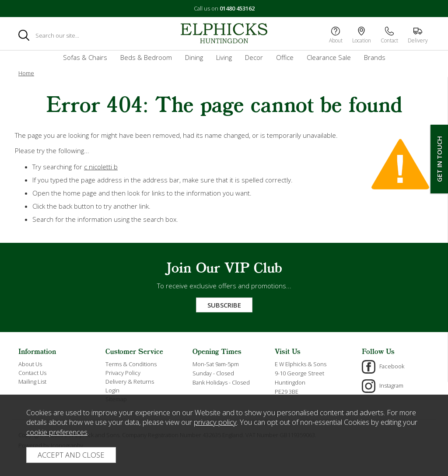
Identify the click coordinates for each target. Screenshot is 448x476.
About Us (30, 364)
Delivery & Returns (130, 381)
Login (112, 390)
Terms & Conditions (131, 364)
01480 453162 (237, 8)
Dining (194, 57)
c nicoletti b (101, 167)
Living (224, 57)
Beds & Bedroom (146, 57)
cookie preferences (57, 432)
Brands (375, 57)
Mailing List (32, 381)
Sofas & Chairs (85, 57)
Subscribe (224, 305)
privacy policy (215, 422)
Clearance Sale (329, 57)
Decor (254, 57)
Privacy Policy (123, 373)
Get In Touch (439, 159)
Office (285, 57)
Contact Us (32, 373)
